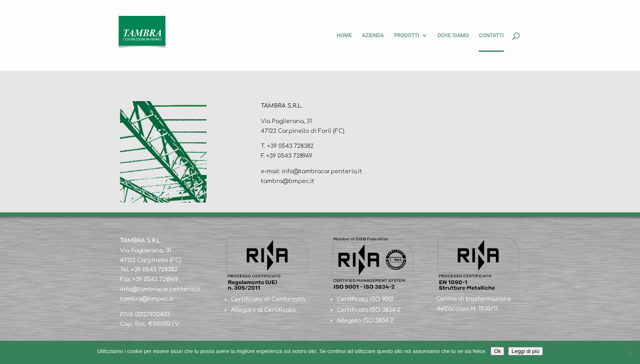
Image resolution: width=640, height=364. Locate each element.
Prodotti (407, 35)
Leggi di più (525, 351)
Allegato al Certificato (263, 310)
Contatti (491, 35)
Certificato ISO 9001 (365, 299)
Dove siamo (453, 35)
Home (344, 35)
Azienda (373, 35)
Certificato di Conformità (268, 299)
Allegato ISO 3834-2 (365, 321)
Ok (497, 351)
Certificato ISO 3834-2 (369, 310)
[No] (630, 353)
